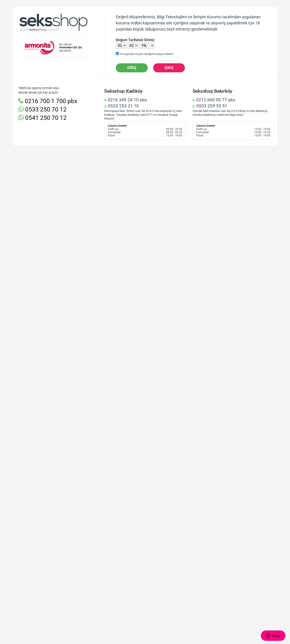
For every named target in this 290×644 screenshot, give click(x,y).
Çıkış (169, 68)
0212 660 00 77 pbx (214, 100)
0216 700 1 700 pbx (48, 101)
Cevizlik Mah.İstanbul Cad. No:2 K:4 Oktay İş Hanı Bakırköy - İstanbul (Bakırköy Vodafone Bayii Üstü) (231, 113)
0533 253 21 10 (122, 106)
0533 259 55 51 (210, 106)
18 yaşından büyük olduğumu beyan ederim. (145, 54)
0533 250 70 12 (42, 109)
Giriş (132, 68)
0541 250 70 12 (42, 118)
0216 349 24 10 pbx (126, 100)
